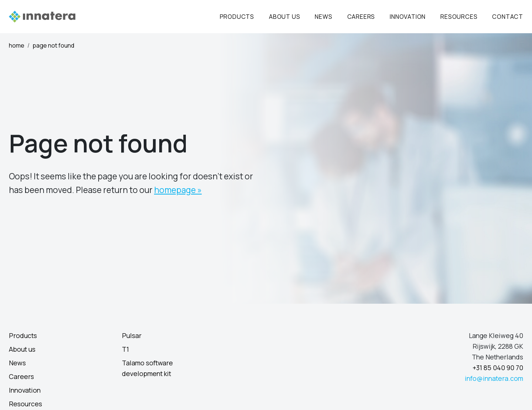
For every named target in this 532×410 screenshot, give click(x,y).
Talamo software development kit (147, 368)
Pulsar (132, 335)
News (323, 17)
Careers (361, 17)
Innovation (408, 17)
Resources (459, 17)
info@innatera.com (494, 378)
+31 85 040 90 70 (498, 368)
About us (22, 349)
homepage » (178, 190)
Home (17, 45)
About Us (284, 17)
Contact (508, 17)
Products (237, 17)
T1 (125, 349)
